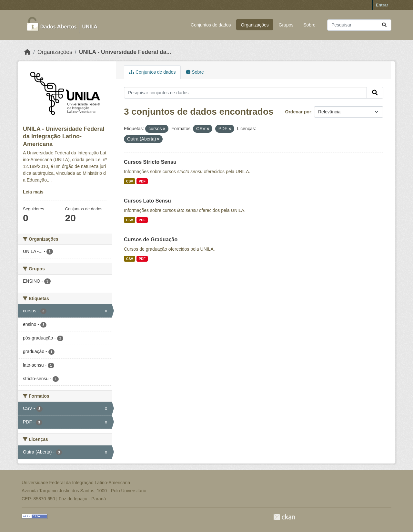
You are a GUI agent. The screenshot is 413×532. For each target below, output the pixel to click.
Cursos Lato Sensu (147, 201)
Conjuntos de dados (211, 25)
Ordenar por (298, 112)
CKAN (284, 517)
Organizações (255, 25)
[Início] (27, 52)
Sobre (309, 25)
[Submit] (384, 25)
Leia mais (33, 192)
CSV (130, 181)
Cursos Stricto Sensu (150, 162)
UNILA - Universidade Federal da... (125, 52)
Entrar (382, 5)
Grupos (286, 25)
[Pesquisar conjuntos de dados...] (359, 25)
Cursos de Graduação (151, 240)
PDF (142, 181)
